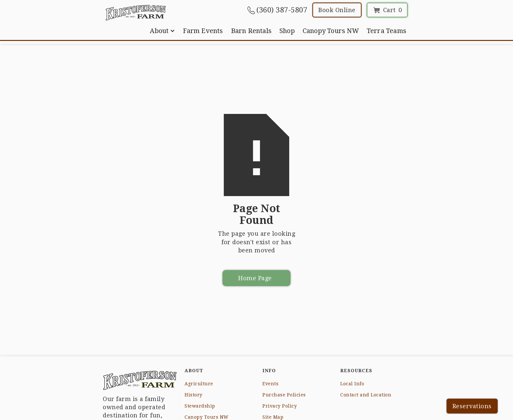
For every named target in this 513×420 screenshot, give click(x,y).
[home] (136, 12)
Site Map (273, 417)
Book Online (337, 10)
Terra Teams (387, 31)
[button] (162, 31)
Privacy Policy (280, 406)
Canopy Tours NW (331, 31)
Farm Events (203, 31)
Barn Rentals (251, 31)
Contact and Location (366, 395)
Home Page (255, 278)
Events (270, 384)
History (194, 395)
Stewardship (200, 406)
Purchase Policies (284, 395)
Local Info (352, 384)
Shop (287, 31)
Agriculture (199, 384)
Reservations (472, 406)
